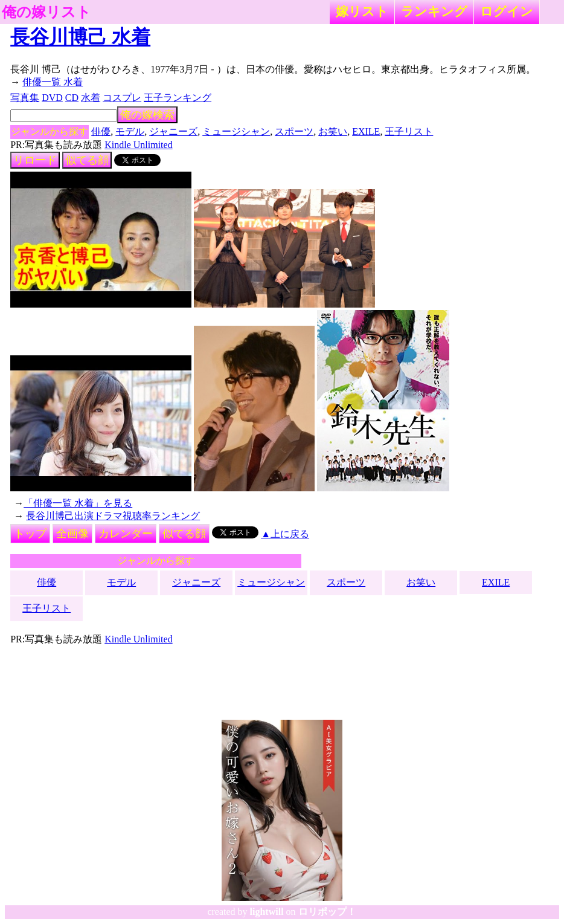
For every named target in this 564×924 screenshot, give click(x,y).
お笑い (333, 131)
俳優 (101, 131)
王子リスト (409, 131)
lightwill (267, 912)
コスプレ (122, 98)
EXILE (366, 131)
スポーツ (294, 131)
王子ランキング (178, 98)
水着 (91, 98)
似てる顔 (87, 160)
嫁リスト (362, 11)
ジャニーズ (173, 131)
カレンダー (126, 534)
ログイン (507, 11)
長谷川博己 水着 (80, 37)
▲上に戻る (285, 534)
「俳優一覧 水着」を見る (78, 503)
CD (72, 98)
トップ (30, 534)
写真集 (25, 98)
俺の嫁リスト (46, 12)
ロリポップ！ (327, 912)
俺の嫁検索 (147, 115)
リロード (35, 160)
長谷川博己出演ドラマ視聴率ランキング (113, 516)
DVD (52, 98)
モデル (130, 131)
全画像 (72, 534)
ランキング (434, 11)
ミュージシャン (236, 131)
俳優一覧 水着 (53, 82)
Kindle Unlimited (138, 145)
